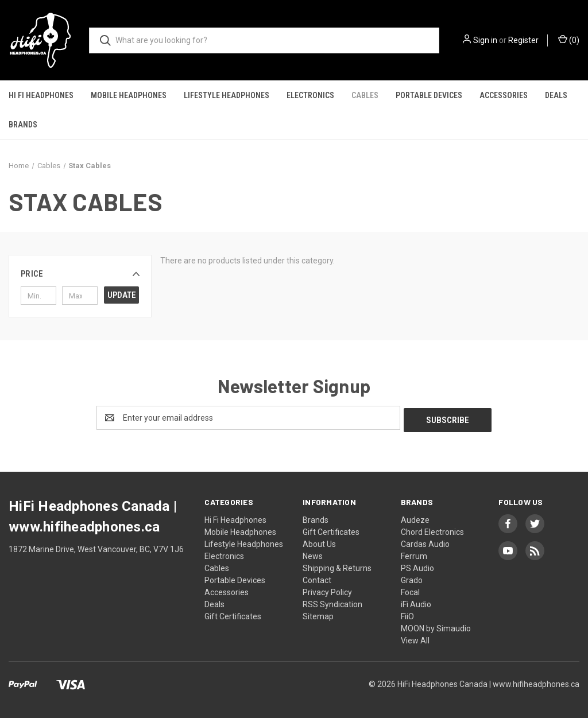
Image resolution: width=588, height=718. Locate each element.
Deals (556, 95)
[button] (80, 274)
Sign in (485, 40)
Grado (412, 578)
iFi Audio (416, 602)
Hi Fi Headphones (41, 95)
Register (523, 40)
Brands (23, 125)
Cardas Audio (425, 542)
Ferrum (414, 554)
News (313, 554)
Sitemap (318, 614)
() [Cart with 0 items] (569, 40)
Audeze (415, 518)
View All (415, 638)
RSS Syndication (332, 602)
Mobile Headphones (129, 95)
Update (122, 295)
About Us (319, 542)
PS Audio (417, 566)
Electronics (310, 95)
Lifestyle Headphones (227, 95)
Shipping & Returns (337, 566)
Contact (317, 578)
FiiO (407, 614)
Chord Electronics (432, 530)
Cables (365, 95)
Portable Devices (429, 95)
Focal (410, 590)
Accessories (504, 95)
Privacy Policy (327, 590)
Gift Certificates (233, 614)
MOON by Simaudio (436, 626)
